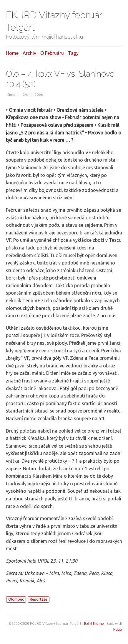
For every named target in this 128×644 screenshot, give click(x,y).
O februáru (52, 53)
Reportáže (39, 599)
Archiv (29, 53)
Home (12, 53)
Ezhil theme (94, 624)
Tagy (73, 53)
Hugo (118, 629)
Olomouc (16, 599)
